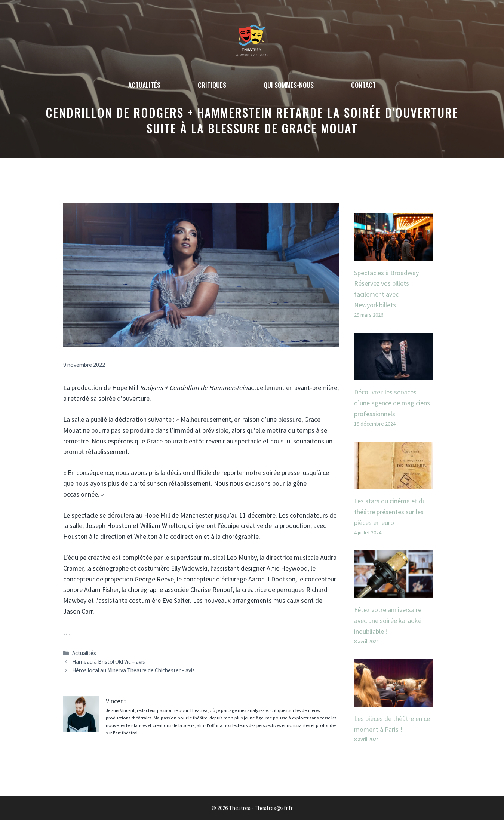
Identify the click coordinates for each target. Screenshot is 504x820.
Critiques (212, 85)
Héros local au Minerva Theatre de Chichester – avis (133, 670)
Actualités (144, 85)
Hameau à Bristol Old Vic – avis (109, 662)
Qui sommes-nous (289, 85)
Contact (363, 85)
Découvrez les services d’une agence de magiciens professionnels (392, 403)
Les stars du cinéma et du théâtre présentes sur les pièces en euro (390, 512)
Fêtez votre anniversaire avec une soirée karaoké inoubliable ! (388, 621)
